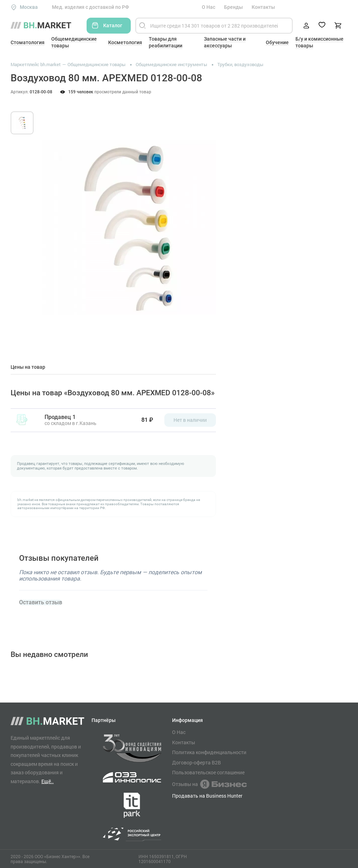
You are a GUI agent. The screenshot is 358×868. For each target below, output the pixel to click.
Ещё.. (48, 781)
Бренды (233, 7)
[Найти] (142, 26)
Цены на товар (28, 367)
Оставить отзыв (41, 602)
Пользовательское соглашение (208, 773)
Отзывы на (209, 784)
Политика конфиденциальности (209, 752)
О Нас (209, 7)
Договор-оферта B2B (196, 763)
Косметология (125, 42)
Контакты (263, 7)
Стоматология (28, 42)
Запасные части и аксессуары (225, 42)
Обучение (277, 42)
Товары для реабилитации (166, 42)
